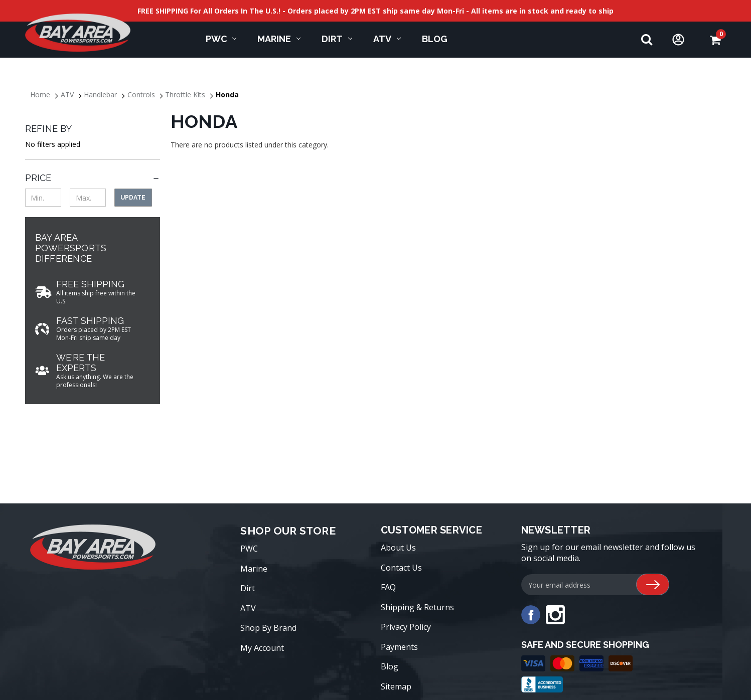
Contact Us (401, 568)
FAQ (388, 587)
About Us (398, 548)
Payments (399, 647)
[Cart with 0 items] (715, 40)
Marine (279, 39)
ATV (387, 39)
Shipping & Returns (417, 607)
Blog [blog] (435, 39)
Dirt (337, 39)
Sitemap (396, 686)
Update (133, 198)
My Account (262, 648)
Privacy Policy (406, 627)
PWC (221, 39)
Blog (390, 666)
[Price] (93, 178)
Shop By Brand (268, 628)
